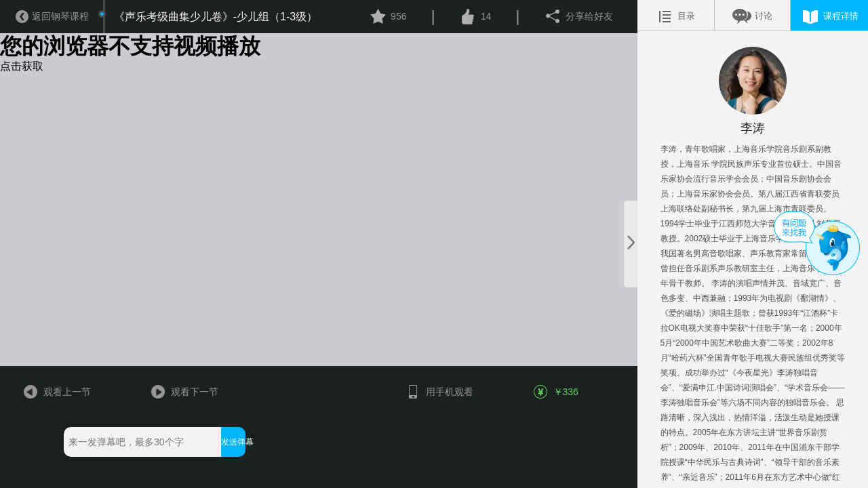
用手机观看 (439, 392)
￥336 (557, 392)
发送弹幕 (233, 442)
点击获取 (22, 66)
